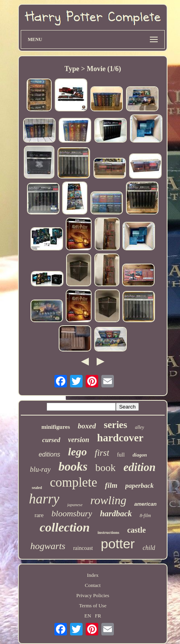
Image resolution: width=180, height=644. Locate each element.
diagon (140, 455)
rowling (108, 500)
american (145, 504)
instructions (108, 532)
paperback (139, 486)
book (105, 468)
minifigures (56, 427)
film (111, 485)
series (115, 425)
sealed (37, 488)
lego (77, 452)
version (79, 440)
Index (93, 575)
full (121, 455)
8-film (145, 516)
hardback (116, 514)
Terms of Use (93, 606)
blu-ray (40, 469)
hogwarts (48, 546)
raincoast (83, 548)
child (149, 548)
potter (118, 544)
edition (139, 467)
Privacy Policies (93, 595)
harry (44, 499)
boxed (87, 426)
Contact (93, 585)
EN (88, 616)
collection (65, 527)
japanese (75, 505)
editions (49, 454)
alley (139, 427)
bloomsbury (72, 513)
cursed (51, 440)
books (73, 466)
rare (39, 515)
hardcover (120, 438)
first (102, 453)
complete (73, 482)
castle (137, 530)
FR (98, 616)
